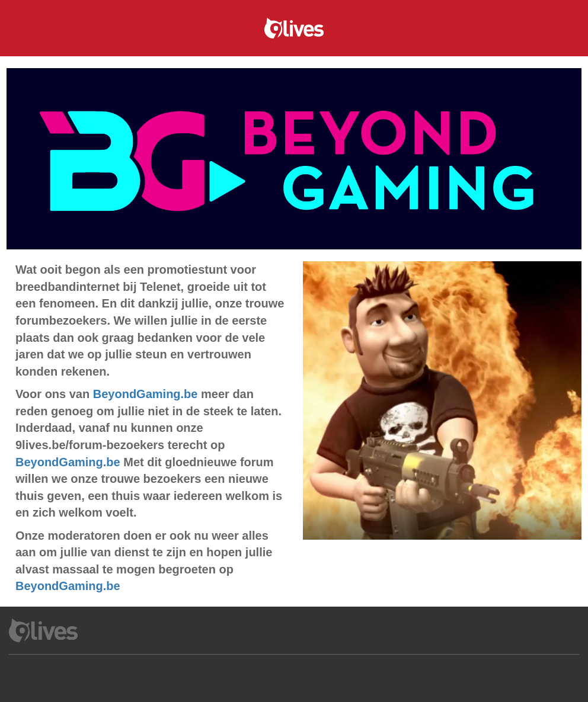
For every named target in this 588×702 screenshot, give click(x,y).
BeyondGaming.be (146, 394)
